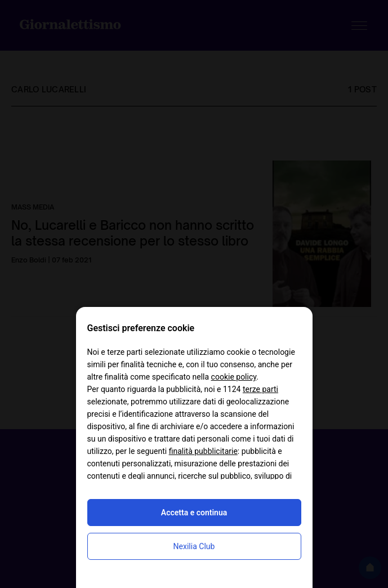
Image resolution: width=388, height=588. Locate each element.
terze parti (260, 389)
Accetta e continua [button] (194, 513)
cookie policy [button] (234, 377)
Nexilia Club (194, 546)
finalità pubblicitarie (203, 451)
